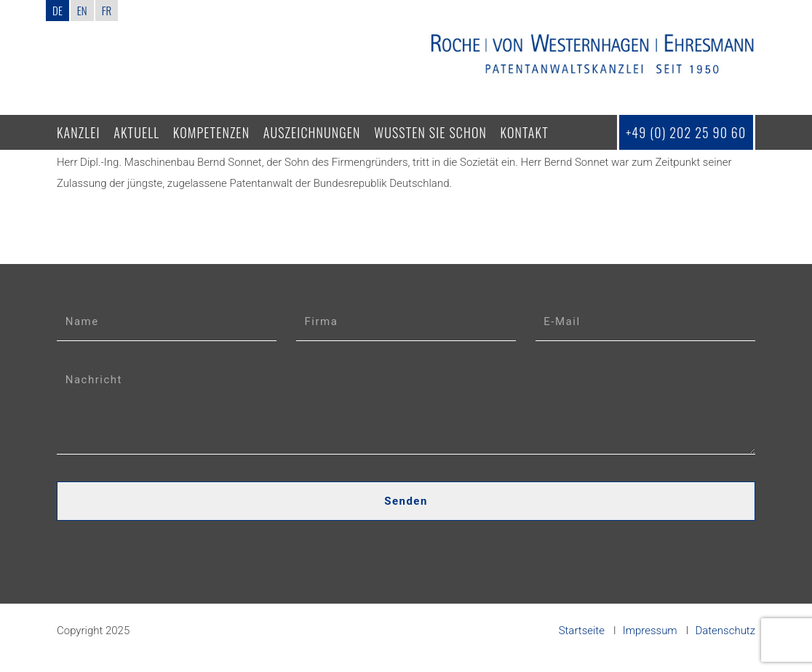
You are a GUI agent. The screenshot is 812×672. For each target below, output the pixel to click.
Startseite (582, 631)
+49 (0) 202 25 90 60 (686, 132)
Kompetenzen (211, 132)
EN (82, 10)
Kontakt (525, 132)
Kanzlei (79, 132)
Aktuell (136, 132)
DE (57, 10)
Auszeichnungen (312, 132)
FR (107, 10)
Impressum (650, 631)
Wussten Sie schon (430, 132)
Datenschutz (725, 631)
